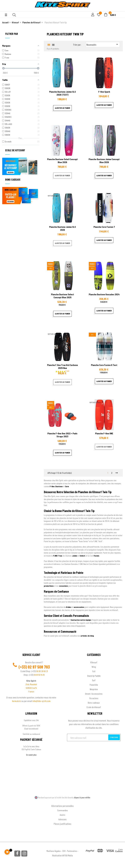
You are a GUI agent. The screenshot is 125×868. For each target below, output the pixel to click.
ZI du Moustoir (31, 684)
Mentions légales (54, 851)
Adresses (62, 819)
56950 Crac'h (31, 688)
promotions (49, 586)
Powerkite (94, 685)
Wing (94, 667)
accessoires (79, 607)
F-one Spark (104, 92)
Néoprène (94, 689)
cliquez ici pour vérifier (82, 798)
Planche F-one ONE (104, 433)
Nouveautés (103, 44)
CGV (64, 851)
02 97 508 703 (39, 667)
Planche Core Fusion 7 (104, 227)
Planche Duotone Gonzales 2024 (104, 294)
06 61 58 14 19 (39, 675)
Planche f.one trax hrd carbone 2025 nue (62, 366)
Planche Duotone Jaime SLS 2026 (62, 228)
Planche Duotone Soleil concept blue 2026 (62, 161)
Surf (94, 680)
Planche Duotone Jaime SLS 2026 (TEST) (62, 93)
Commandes (63, 810)
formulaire (17, 701)
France (31, 691)
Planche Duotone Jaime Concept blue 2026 (104, 161)
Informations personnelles (62, 806)
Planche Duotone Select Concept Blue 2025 (62, 296)
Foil (94, 671)
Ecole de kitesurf (94, 707)
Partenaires (72, 851)
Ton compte (63, 801)
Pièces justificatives (62, 824)
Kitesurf (94, 662)
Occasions (94, 698)
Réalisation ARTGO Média (62, 855)
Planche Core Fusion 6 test (104, 365)
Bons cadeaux (94, 703)
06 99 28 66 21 (42, 671)
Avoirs (62, 815)
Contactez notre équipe (81, 620)
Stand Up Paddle (94, 676)
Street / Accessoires (94, 694)
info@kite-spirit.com (41, 701)
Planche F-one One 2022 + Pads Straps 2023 (62, 435)
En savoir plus (31, 755)
